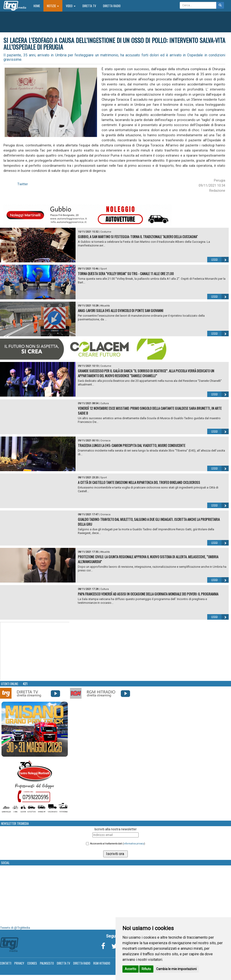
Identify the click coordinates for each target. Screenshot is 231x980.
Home (38, 6)
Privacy (19, 963)
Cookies (32, 963)
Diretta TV (89, 6)
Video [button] (71, 6)
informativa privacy (134, 844)
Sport (103, 269)
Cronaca (105, 441)
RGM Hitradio (102, 963)
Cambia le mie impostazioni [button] (176, 969)
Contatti (6, 963)
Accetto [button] (131, 969)
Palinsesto (47, 963)
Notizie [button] (53, 6)
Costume (106, 232)
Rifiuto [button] (146, 969)
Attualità (105, 306)
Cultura (105, 403)
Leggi (220, 260)
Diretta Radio (112, 6)
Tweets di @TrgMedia (15, 928)
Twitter (23, 184)
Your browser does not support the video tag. (35, 651)
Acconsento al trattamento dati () (118, 844)
